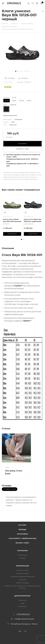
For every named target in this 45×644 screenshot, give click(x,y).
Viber (25, 631)
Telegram (20, 631)
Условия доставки (23, 573)
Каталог (23, 525)
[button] (16, 71)
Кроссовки (22, 534)
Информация (23, 566)
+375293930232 (23, 614)
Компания (22, 551)
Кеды (23, 603)
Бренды (22, 529)
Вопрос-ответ (22, 543)
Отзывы (22, 558)
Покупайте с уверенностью (22, 538)
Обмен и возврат (22, 583)
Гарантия (22, 580)
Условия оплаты (22, 570)
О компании (22, 555)
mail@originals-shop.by (24, 619)
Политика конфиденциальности (23, 576)
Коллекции (22, 606)
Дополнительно (22, 596)
